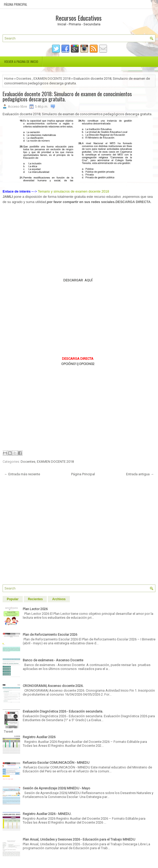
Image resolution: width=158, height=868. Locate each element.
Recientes (35, 599)
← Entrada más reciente (22, 474)
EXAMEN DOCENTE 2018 (52, 79)
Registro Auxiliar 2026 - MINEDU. (47, 814)
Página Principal (16, 4)
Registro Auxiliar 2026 (39, 737)
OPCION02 (87, 364)
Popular (13, 599)
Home (9, 79)
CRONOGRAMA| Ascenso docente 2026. (53, 686)
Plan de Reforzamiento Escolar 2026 (50, 635)
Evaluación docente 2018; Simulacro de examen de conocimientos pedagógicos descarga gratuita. (67, 96)
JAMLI (8, 197)
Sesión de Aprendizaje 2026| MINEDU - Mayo (57, 788)
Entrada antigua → (140, 474)
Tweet (9, 731)
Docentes (24, 79)
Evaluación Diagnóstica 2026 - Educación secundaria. (63, 711)
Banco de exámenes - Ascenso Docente (53, 660)
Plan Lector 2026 (35, 609)
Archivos (59, 599)
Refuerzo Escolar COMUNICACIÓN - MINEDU (56, 763)
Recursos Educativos (78, 18)
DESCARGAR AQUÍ (78, 280)
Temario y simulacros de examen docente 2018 (74, 191)
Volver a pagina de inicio (21, 62)
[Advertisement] (78, 241)
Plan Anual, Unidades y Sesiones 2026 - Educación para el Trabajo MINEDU (79, 839)
